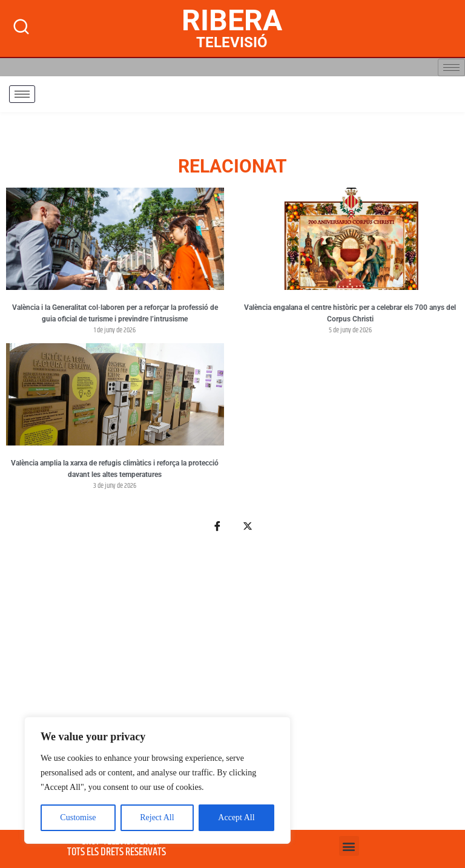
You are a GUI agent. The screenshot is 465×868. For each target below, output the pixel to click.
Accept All (236, 817)
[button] (349, 846)
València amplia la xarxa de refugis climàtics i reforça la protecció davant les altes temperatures (115, 469)
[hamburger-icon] (451, 67)
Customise (78, 817)
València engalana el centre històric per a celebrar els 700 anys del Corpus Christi (350, 314)
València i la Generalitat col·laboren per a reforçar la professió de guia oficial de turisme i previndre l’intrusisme (115, 314)
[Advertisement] (232, 688)
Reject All (157, 817)
